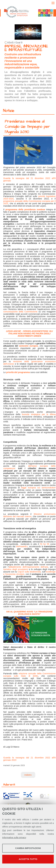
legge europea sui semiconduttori (38, 488)
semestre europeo (29, 346)
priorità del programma (18, 372)
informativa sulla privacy (14, 837)
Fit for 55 (45, 544)
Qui (4, 830)
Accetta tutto (28, 859)
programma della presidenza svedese (25, 209)
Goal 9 (19, 43)
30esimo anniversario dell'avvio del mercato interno (29, 515)
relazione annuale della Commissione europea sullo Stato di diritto (29, 675)
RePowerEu (22, 546)
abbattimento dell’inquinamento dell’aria (29, 567)
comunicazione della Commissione (20, 312)
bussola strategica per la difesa (39, 414)
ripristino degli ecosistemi (16, 569)
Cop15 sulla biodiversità (29, 572)
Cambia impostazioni (28, 848)
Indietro (28, 775)
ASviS (10, 43)
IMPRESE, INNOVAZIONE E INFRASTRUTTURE (26, 48)
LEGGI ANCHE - (14, 331)
